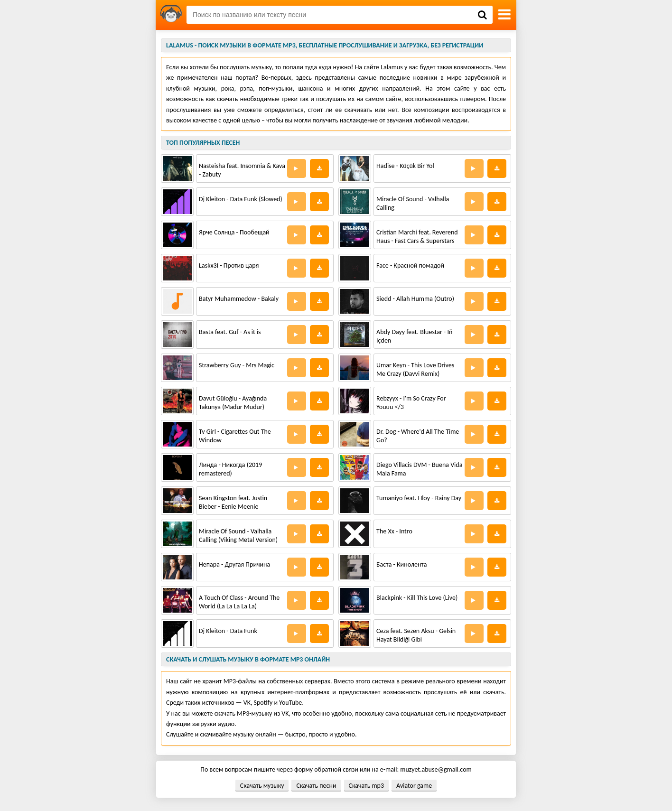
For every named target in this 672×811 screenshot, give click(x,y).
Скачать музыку (262, 786)
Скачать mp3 (366, 786)
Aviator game (414, 786)
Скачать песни (316, 786)
